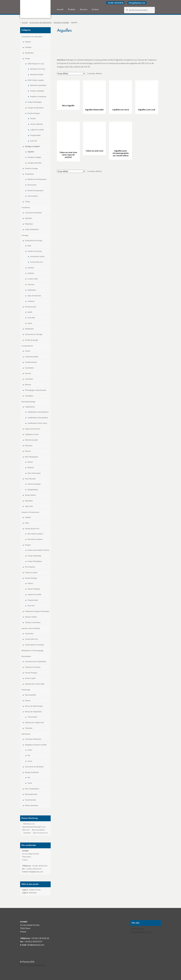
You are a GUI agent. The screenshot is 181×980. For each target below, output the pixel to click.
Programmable (35, 135)
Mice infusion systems (35, 534)
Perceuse (31, 285)
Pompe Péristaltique (35, 102)
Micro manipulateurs (32, 789)
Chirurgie (25, 235)
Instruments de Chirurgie (34, 334)
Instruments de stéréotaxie (34, 767)
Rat (29, 756)
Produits (72, 10)
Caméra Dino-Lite (36, 262)
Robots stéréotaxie (31, 806)
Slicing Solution (30, 495)
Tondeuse (31, 301)
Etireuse (28, 451)
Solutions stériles (31, 617)
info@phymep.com (137, 3)
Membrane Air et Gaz (38, 69)
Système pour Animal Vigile (35, 684)
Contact (95, 10)
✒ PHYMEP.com (137, 929)
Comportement (27, 346)
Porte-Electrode (30, 800)
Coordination (29, 368)
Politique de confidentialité (33, 965)
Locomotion (29, 379)
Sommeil (27, 833)
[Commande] (71, 74)
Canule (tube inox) (31, 639)
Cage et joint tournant (32, 429)
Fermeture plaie (30, 307)
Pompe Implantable (34, 556)
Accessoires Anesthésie (33, 213)
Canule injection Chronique (34, 645)
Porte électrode (30, 479)
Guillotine (28, 47)
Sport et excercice (40, 833)
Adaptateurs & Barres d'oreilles (36, 745)
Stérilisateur (32, 290)
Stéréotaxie (26, 734)
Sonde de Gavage (31, 169)
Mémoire (28, 385)
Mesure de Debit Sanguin (34, 706)
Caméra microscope (35, 251)
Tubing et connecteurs (33, 622)
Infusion (33, 119)
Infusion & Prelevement (30, 512)
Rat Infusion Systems (35, 539)
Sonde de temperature (35, 191)
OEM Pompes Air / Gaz (36, 64)
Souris (30, 761)
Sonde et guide (30, 678)
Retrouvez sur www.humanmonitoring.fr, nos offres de (34, 827)
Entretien (31, 268)
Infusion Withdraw (36, 124)
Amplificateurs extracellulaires (38, 412)
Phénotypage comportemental (35, 390)
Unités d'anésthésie (32, 229)
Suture (30, 323)
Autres (30, 750)
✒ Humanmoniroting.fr (141, 932)
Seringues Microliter (35, 163)
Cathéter (28, 517)
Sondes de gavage (31, 340)
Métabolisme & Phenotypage (32, 651)
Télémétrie (29, 728)
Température (29, 174)
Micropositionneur (31, 794)
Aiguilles (31, 152)
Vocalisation (29, 396)
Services (84, 10)
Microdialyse (26, 656)
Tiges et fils (29, 506)
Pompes (28, 545)
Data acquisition (30, 695)
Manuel (30, 462)
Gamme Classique (34, 484)
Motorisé (31, 468)
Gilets (27, 523)
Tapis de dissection (34, 296)
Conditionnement (31, 362)
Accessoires (29, 634)
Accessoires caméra (37, 257)
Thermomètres (33, 196)
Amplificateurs (30, 407)
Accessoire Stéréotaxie (33, 739)
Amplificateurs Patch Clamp (37, 423)
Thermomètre (32, 717)
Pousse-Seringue (34, 113)
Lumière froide (33, 279)
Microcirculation (38, 830)
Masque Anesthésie (32, 772)
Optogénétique (33, 490)
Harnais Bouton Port (32, 529)
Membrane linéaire (37, 75)
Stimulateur (29, 501)
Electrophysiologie (28, 402)
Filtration (28, 42)
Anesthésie (26, 208)
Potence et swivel (31, 573)
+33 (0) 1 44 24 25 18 (115, 3)
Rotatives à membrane (38, 97)
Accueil (60, 10)
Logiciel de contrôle (37, 130)
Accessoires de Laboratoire (41, 22)
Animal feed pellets (32, 357)
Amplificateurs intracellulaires (38, 418)
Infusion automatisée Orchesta (38, 550)
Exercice (28, 373)
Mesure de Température (33, 712)
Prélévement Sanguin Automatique (37, 611)
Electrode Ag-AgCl (31, 440)
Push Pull (34, 141)
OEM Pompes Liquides (36, 80)
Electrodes (29, 446)
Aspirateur (29, 218)
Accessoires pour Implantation (36, 662)
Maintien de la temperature (37, 179)
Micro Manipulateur (32, 457)
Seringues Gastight (34, 157)
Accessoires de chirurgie (34, 241)
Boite (29, 246)
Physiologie (26, 690)
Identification (29, 53)
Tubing (27, 202)
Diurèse (28, 701)
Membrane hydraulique (38, 85)
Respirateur (29, 224)
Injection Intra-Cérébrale (31, 628)
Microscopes (32, 185)
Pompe (27, 59)
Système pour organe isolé (34, 723)
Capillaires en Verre (32, 434)
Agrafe (30, 312)
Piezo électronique (34, 473)
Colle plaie (31, 318)
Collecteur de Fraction (33, 667)
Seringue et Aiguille (61, 22)
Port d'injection (30, 567)
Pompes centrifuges (37, 91)
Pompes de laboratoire (36, 108)
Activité (27, 351)
